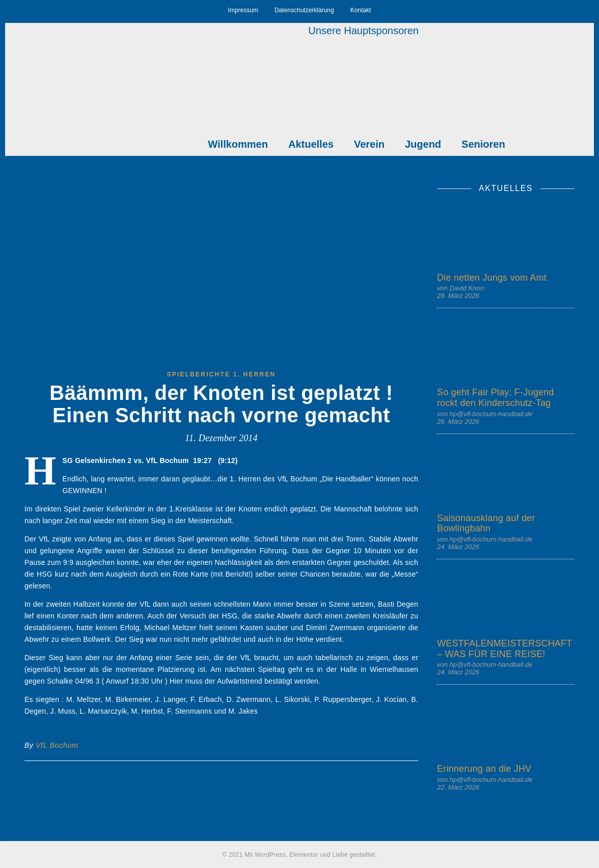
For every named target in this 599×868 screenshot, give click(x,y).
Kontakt (361, 10)
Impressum (243, 10)
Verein (369, 144)
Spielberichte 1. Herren (222, 374)
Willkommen (238, 144)
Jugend (423, 144)
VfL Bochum (57, 745)
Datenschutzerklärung (304, 10)
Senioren (483, 144)
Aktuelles (311, 144)
